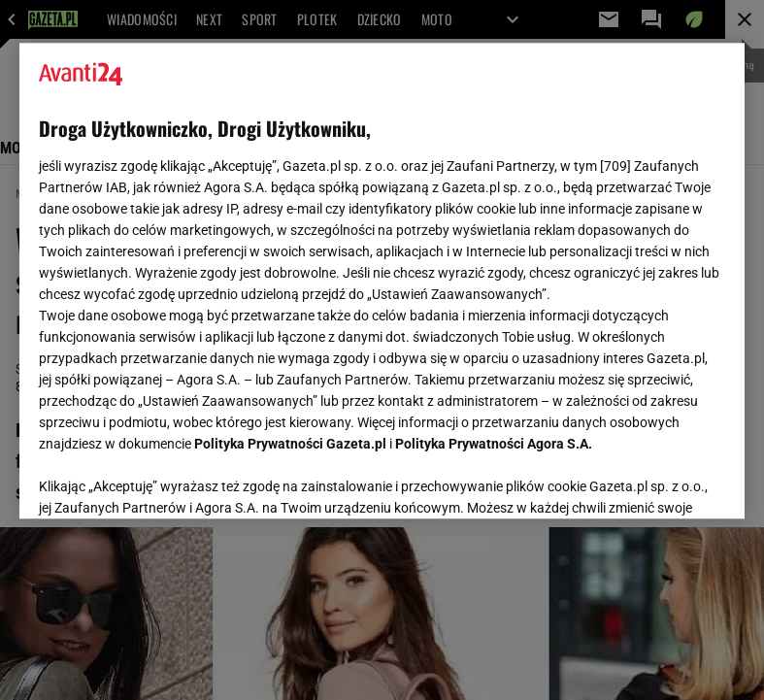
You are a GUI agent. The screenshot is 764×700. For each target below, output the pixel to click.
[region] (382, 281)
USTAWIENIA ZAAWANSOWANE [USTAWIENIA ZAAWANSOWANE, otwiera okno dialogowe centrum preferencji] (166, 480)
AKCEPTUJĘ (660, 481)
